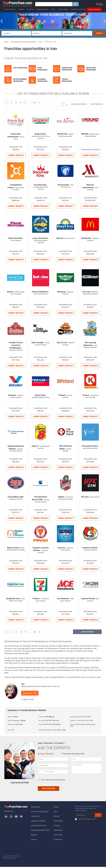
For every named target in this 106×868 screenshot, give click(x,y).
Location (21, 10)
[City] (86, 760)
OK (98, 816)
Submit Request (16, 155)
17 (35, 103)
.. (30, 103)
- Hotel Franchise (69, 239)
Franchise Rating (63, 10)
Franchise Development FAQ (40, 831)
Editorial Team (58, 822)
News (55, 813)
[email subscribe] (85, 816)
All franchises (36, 808)
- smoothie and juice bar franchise (41, 187)
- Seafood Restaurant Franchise (41, 241)
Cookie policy (58, 840)
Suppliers (34, 836)
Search (99, 33)
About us (57, 817)
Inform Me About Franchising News (51, 781)
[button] (98, 5)
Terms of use (58, 836)
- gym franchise (94, 498)
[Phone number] (53, 773)
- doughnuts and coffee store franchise (41, 136)
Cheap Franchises (97, 104)
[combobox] (16, 33)
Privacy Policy (58, 831)
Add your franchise (94, 10)
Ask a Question (48, 790)
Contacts (57, 826)
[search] (54, 5)
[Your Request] (86, 770)
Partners (34, 840)
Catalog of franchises (38, 822)
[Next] (39, 102)
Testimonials (35, 817)
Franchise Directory (10, 10)
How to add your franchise (40, 813)
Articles (56, 808)
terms (88, 820)
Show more (87, 633)
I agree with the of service (86, 820)
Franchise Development (78, 10)
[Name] (53, 760)
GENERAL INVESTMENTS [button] (79, 104)
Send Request (28, 695)
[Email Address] (53, 766)
